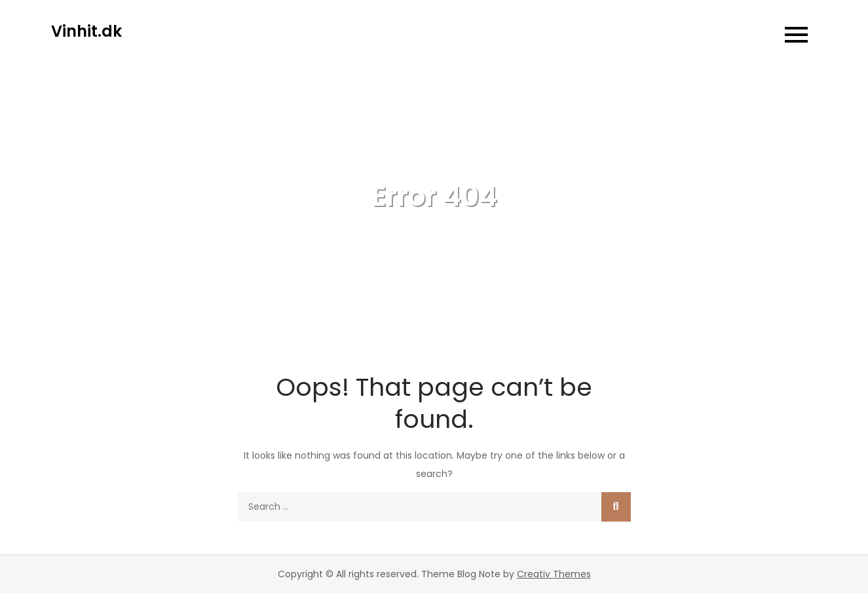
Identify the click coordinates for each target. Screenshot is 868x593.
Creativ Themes (554, 574)
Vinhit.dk (86, 31)
